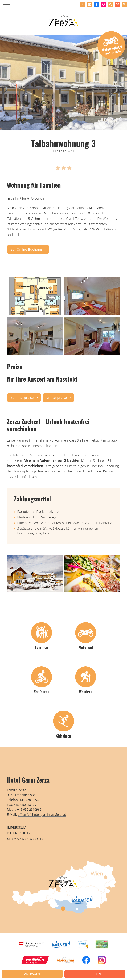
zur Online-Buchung (26, 249)
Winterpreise (57, 398)
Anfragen (32, 974)
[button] (110, 4)
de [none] (117, 4)
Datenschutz (19, 833)
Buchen (95, 974)
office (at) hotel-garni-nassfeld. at (42, 815)
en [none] (124, 4)
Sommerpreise (22, 398)
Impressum (17, 828)
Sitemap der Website (25, 839)
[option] (124, 4)
